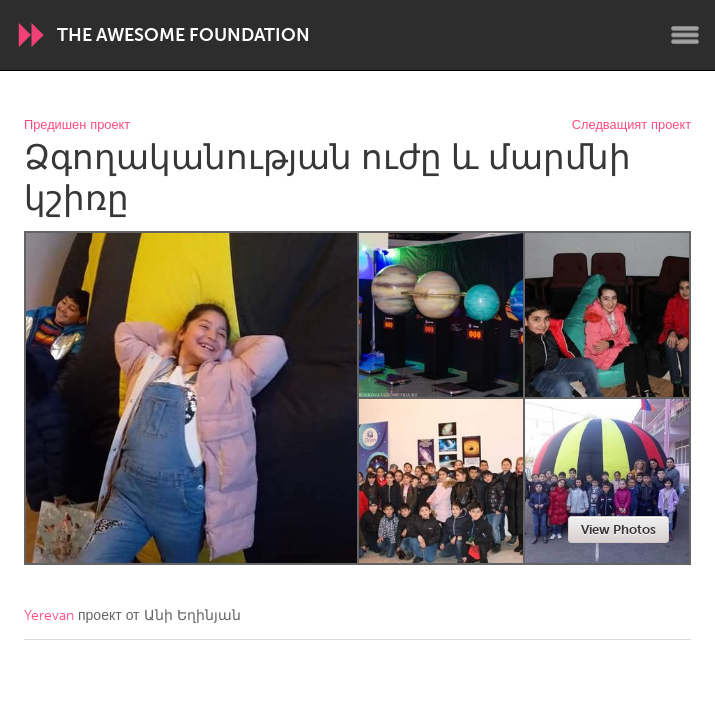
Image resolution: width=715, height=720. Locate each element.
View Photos (618, 529)
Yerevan (49, 615)
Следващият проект (631, 125)
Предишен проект (77, 125)
